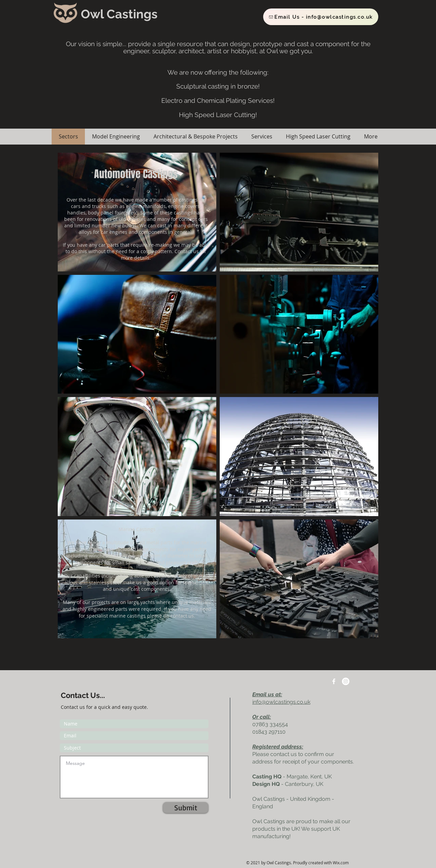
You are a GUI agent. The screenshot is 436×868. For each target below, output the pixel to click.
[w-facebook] (334, 681)
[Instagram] (346, 681)
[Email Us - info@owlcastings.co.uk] (321, 17)
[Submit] (186, 808)
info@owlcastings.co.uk (281, 702)
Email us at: (267, 694)
